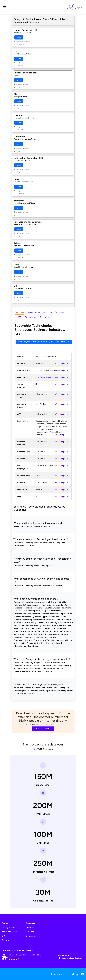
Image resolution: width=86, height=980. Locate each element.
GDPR (5, 936)
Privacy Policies (9, 928)
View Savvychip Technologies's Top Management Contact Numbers (44, 342)
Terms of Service (9, 932)
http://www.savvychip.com (47, 377)
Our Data (30, 932)
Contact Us (31, 936)
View (19, 37)
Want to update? (62, 363)
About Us (30, 928)
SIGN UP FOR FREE (43, 729)
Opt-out (6, 940)
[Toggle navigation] (4, 7)
